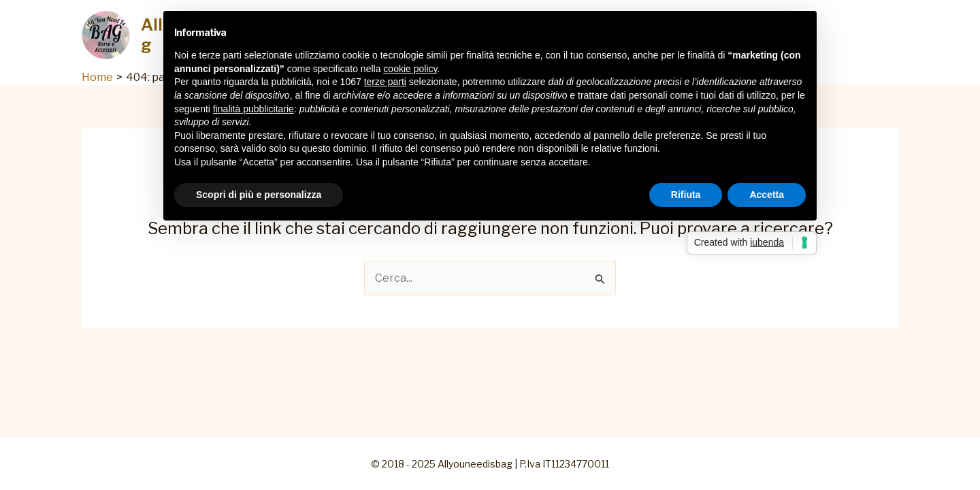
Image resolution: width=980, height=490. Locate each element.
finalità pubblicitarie (254, 109)
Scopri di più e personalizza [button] (259, 195)
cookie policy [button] (410, 69)
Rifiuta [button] (686, 195)
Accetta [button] (767, 195)
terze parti (385, 82)
